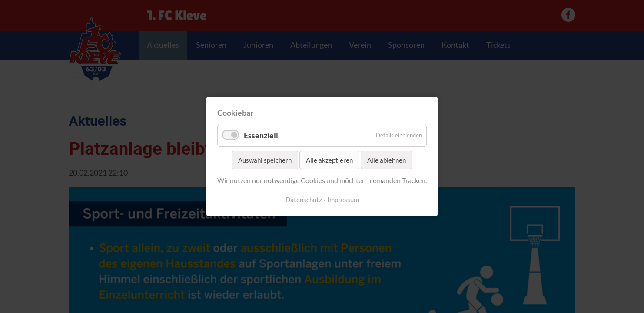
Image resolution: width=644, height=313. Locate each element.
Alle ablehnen (387, 160)
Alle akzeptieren (329, 160)
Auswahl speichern (265, 160)
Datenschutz (304, 200)
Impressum (343, 200)
